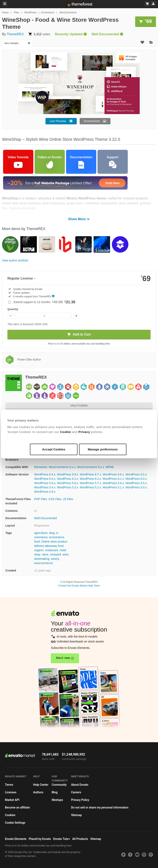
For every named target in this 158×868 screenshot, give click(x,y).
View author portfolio (15, 260)
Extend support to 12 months (44, 302)
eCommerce (47, 13)
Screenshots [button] (92, 121)
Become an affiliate (17, 807)
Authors (38, 792)
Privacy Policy (80, 800)
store (45, 554)
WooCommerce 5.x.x (91, 467)
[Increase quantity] (76, 316)
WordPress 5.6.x (113, 483)
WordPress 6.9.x (45, 474)
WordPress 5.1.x (113, 487)
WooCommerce (68, 13)
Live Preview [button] (58, 121)
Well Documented (45, 518)
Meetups (57, 800)
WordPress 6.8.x (68, 474)
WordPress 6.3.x (68, 479)
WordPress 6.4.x (45, 479)
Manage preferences (103, 449)
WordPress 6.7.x (90, 474)
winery (55, 559)
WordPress (30, 13)
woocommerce (44, 563)
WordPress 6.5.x (136, 474)
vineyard (55, 554)
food (37, 542)
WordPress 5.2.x (90, 487)
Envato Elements (16, 839)
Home (5, 13)
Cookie (66, 432)
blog (52, 533)
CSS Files (55, 499)
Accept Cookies (54, 449)
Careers (76, 792)
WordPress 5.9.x (45, 483)
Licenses (11, 792)
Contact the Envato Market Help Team (79, 586)
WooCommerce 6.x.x (62, 467)
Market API (12, 800)
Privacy (85, 432)
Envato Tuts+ (62, 839)
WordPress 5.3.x (68, 487)
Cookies (10, 815)
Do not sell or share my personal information (100, 807)
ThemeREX (15, 34)
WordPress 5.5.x (136, 483)
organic (39, 550)
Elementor (41, 467)
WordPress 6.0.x (136, 479)
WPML (110, 467)
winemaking (42, 559)
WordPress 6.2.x (90, 479)
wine (66, 554)
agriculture (41, 533)
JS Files (68, 499)
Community (59, 785)
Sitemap (76, 815)
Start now (63, 658)
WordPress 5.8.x (68, 483)
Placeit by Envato (40, 839)
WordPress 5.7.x (90, 483)
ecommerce (57, 537)
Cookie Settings (15, 823)
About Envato (80, 785)
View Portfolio (79, 405)
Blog (55, 792)
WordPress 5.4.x (45, 487)
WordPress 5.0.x (136, 487)
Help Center (41, 785)
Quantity (13, 309)
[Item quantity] (43, 316)
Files (16, 13)
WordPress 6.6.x (113, 474)
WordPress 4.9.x (45, 492)
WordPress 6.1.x (113, 479)
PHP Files (41, 499)
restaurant (52, 550)
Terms (9, 785)
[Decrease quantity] (10, 316)
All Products (80, 839)
